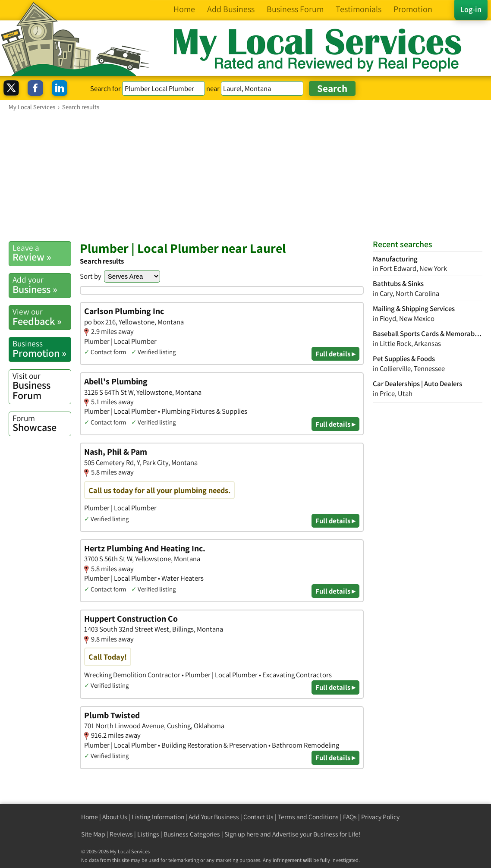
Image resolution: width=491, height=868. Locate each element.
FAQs (350, 817)
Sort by (91, 276)
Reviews (121, 834)
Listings (148, 834)
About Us (115, 817)
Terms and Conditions (308, 817)
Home (90, 817)
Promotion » (42, 349)
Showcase (42, 423)
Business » (42, 285)
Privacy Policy (380, 817)
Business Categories (192, 834)
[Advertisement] (245, 176)
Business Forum (42, 386)
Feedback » (42, 317)
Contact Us (258, 817)
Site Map (93, 834)
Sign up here (242, 834)
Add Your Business (214, 817)
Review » (42, 253)
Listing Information (158, 817)
